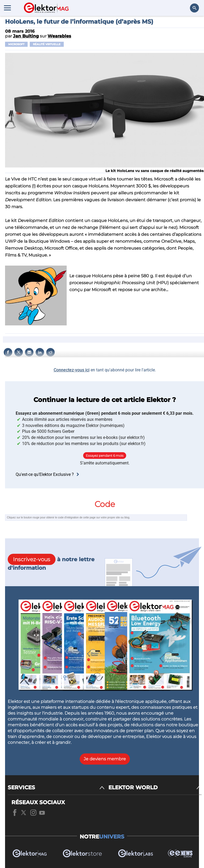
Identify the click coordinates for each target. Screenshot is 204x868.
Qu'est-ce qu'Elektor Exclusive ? (48, 474)
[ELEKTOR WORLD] (155, 788)
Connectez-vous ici (72, 370)
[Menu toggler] (7, 8)
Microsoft (16, 44)
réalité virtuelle (47, 44)
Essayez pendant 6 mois (105, 456)
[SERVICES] (56, 788)
